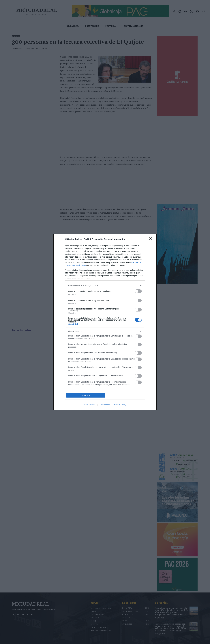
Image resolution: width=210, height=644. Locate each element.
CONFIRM (86, 395)
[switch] (138, 291)
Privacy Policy (120, 405)
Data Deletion (90, 405)
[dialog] (105, 322)
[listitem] (105, 285)
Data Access (105, 405)
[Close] (151, 239)
